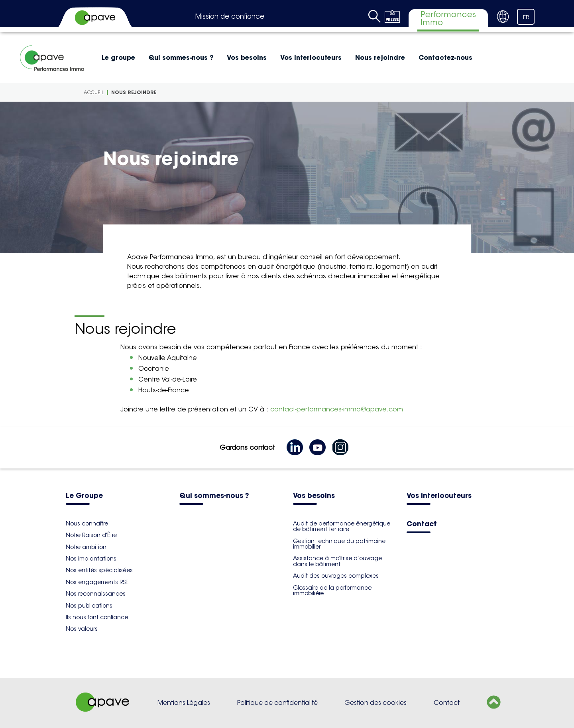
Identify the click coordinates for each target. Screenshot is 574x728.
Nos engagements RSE (97, 582)
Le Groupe (84, 496)
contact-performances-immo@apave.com (337, 409)
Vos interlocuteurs (311, 57)
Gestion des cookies (375, 703)
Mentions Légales (184, 703)
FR (526, 17)
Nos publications (89, 606)
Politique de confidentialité (277, 703)
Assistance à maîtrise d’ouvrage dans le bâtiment (337, 561)
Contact (422, 524)
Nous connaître (87, 523)
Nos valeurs (82, 629)
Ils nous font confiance (97, 617)
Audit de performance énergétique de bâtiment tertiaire (342, 526)
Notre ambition (86, 547)
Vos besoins (247, 57)
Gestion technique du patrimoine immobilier (339, 544)
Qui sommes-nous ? (181, 57)
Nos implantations (91, 559)
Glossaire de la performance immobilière (332, 590)
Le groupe (118, 57)
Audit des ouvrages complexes (336, 576)
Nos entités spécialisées (99, 570)
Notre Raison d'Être (91, 535)
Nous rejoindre (380, 57)
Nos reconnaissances (96, 594)
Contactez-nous (445, 57)
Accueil (94, 92)
